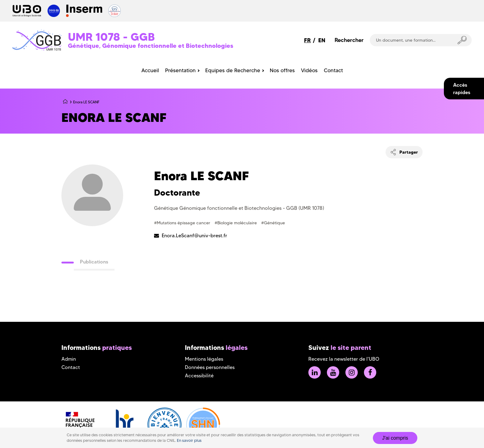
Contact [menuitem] (333, 70)
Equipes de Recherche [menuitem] (233, 70)
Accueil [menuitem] (150, 70)
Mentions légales (204, 359)
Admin (69, 359)
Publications (94, 262)
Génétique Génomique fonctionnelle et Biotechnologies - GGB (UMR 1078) (239, 208)
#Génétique (273, 223)
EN (322, 40)
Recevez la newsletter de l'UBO (344, 359)
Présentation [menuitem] (180, 70)
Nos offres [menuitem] (282, 70)
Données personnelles (210, 367)
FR (307, 40)
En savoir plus (189, 440)
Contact (71, 367)
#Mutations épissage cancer (183, 223)
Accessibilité (199, 376)
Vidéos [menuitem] (309, 70)
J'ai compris (395, 438)
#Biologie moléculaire (236, 223)
